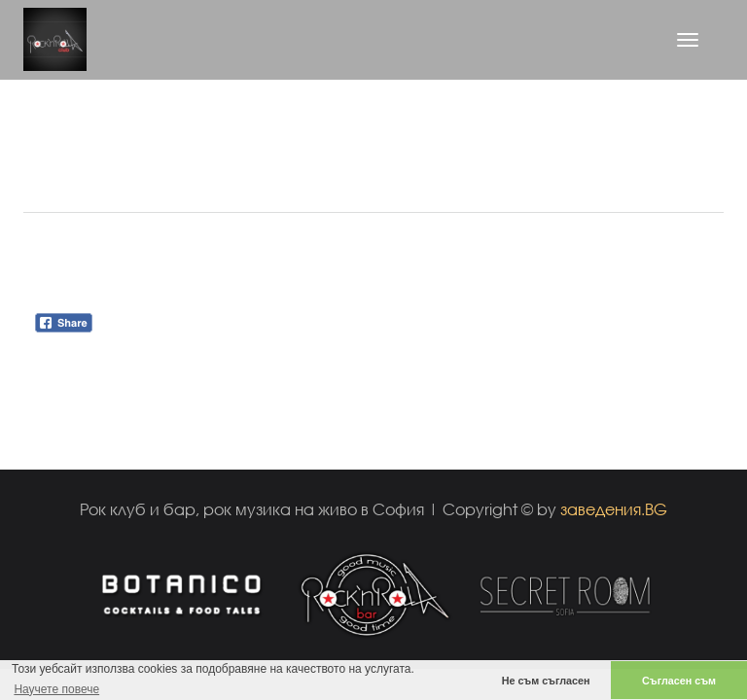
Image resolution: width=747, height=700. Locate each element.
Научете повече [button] (56, 689)
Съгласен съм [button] (679, 681)
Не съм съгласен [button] (546, 681)
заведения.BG (614, 509)
